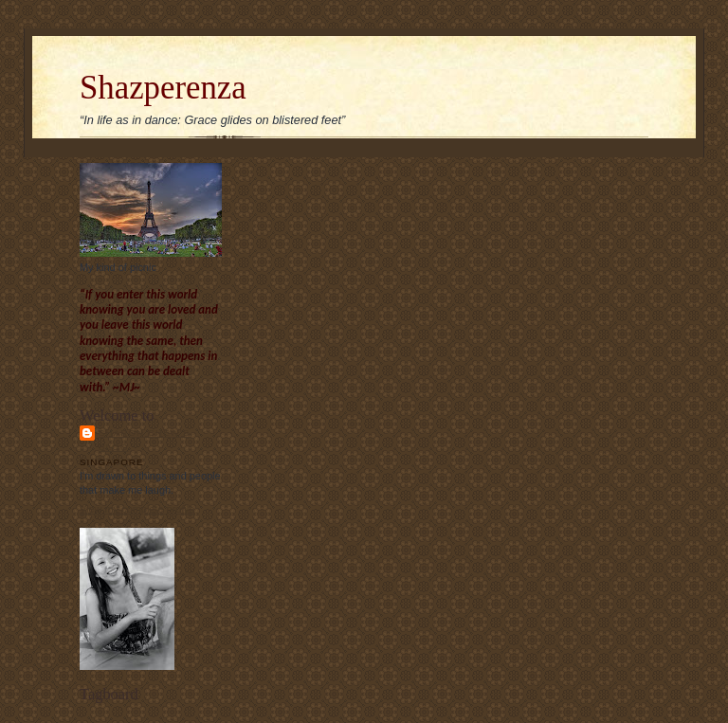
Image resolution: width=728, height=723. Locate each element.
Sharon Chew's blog (144, 440)
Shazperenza (163, 88)
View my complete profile (137, 509)
